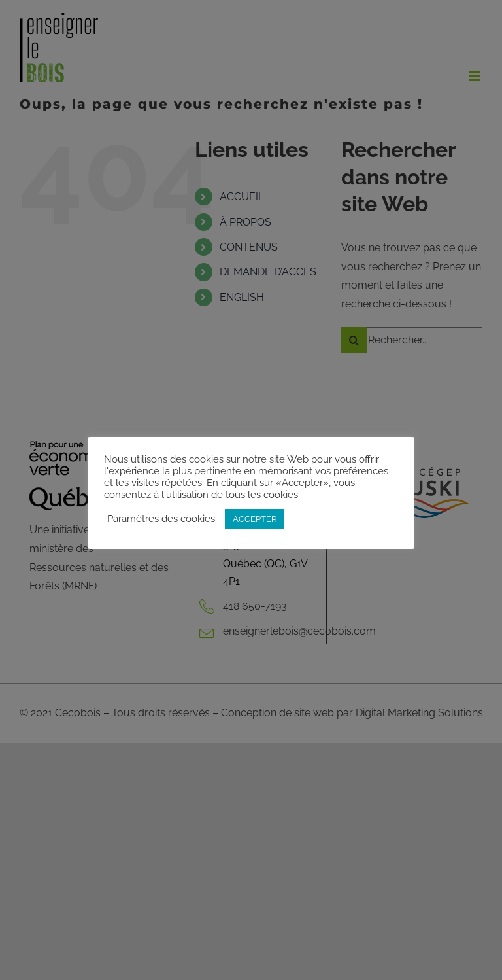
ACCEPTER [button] (255, 519)
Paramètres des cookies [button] (161, 518)
